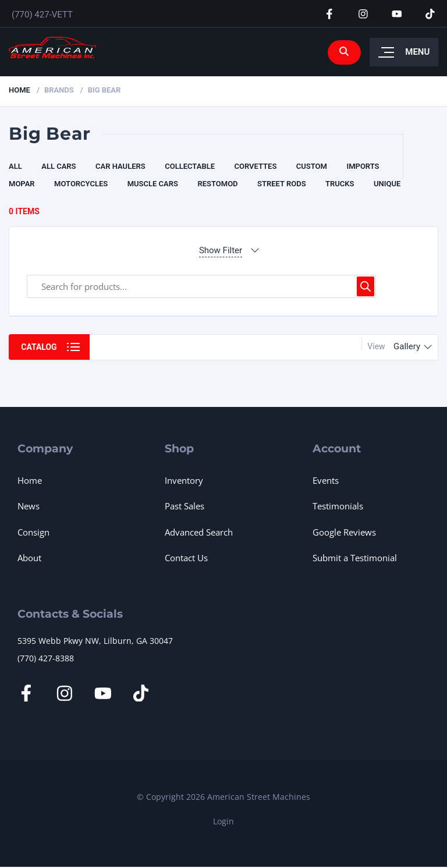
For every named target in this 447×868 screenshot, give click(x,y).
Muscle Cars (153, 184)
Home (19, 90)
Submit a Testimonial (355, 558)
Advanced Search (199, 532)
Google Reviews (344, 532)
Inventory (184, 480)
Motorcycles (81, 184)
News (29, 506)
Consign (33, 532)
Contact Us (186, 558)
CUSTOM (312, 166)
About (29, 558)
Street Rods (282, 184)
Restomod (217, 184)
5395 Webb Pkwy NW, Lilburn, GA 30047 (95, 641)
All (15, 166)
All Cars (58, 166)
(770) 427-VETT (42, 15)
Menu (417, 52)
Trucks (340, 184)
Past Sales (185, 506)
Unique (387, 184)
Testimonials (338, 506)
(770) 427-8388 (46, 658)
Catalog (39, 347)
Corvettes (255, 166)
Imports (363, 166)
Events (326, 480)
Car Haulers (120, 166)
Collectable (190, 166)
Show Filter (221, 250)
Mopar (22, 184)
